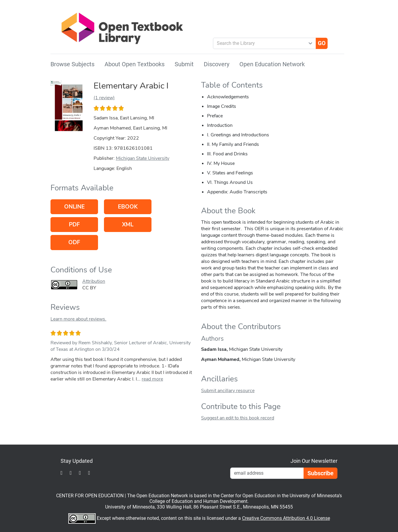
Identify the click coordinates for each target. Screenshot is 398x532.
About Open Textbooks (135, 64)
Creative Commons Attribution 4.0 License (286, 518)
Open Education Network (272, 64)
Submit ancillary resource (228, 391)
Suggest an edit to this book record (238, 418)
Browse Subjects (72, 64)
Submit (184, 64)
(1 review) (104, 98)
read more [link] (152, 379)
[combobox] (262, 43)
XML (128, 225)
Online (74, 207)
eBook (128, 207)
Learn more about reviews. (78, 319)
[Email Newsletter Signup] (267, 473)
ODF (74, 242)
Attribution (94, 281)
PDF (74, 225)
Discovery (217, 64)
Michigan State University (143, 158)
